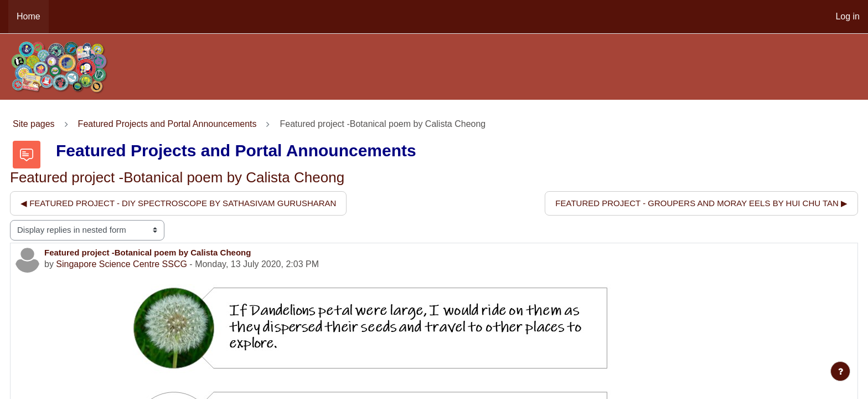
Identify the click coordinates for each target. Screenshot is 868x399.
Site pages (34, 124)
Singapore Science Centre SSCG (122, 264)
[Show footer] (840, 371)
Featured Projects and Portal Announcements (167, 124)
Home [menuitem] (29, 16)
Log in (848, 16)
